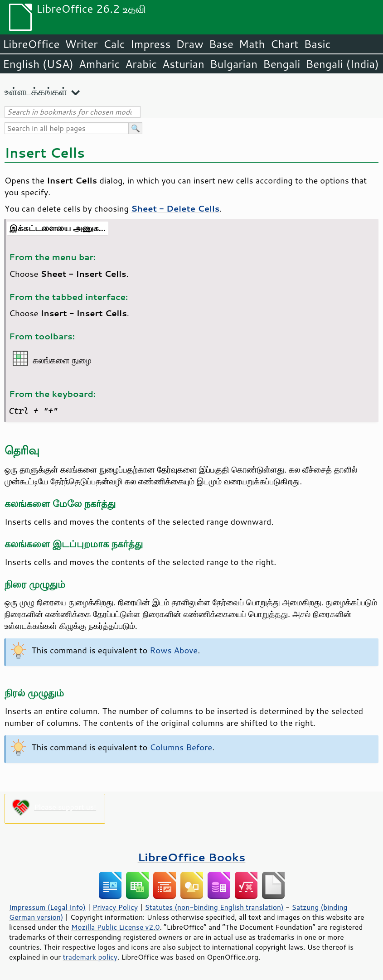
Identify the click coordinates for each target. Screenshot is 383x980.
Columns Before (181, 747)
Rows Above (174, 650)
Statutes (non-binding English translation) (214, 907)
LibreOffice (31, 44)
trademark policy (90, 957)
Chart (284, 44)
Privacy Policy (115, 907)
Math (252, 44)
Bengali (281, 64)
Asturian (183, 64)
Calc (114, 44)
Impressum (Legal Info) (47, 907)
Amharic (99, 64)
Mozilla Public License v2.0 (116, 927)
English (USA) (38, 64)
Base (221, 44)
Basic (317, 44)
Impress (151, 44)
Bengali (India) (342, 64)
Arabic (141, 64)
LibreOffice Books (192, 857)
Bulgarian (234, 64)
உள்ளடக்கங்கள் (36, 91)
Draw (189, 44)
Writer (81, 44)
